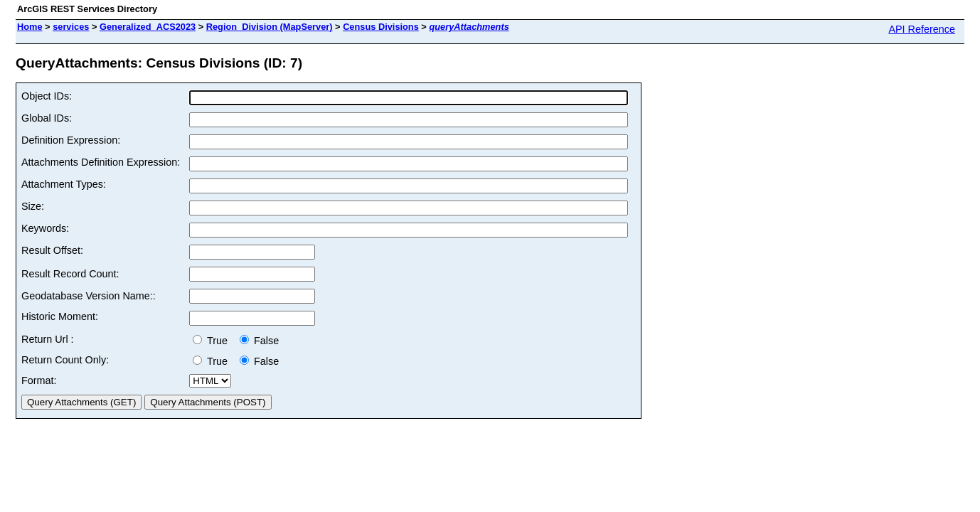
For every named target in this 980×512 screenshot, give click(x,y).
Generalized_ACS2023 (148, 27)
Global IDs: (47, 118)
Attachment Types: (64, 184)
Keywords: (45, 228)
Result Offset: (52, 250)
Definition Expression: (71, 140)
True (213, 341)
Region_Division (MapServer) (270, 27)
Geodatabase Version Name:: (89, 296)
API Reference (922, 29)
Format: (39, 380)
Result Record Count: (70, 274)
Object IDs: (47, 96)
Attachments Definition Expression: (101, 162)
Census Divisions (381, 27)
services (71, 27)
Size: (33, 206)
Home (30, 27)
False (259, 341)
